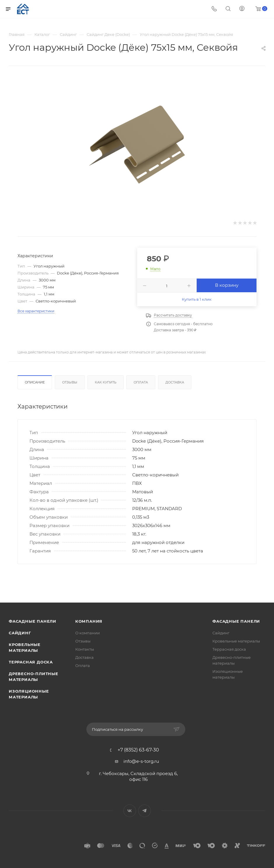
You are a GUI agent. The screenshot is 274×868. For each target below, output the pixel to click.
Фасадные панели (33, 621)
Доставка (175, 382)
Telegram (145, 811)
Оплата (141, 382)
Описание (35, 382)
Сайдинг (20, 633)
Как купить (106, 382)
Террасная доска (31, 662)
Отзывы (70, 382)
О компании (88, 633)
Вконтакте (130, 811)
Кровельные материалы (236, 641)
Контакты (85, 649)
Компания (89, 621)
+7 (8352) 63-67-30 (138, 750)
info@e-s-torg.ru (141, 761)
